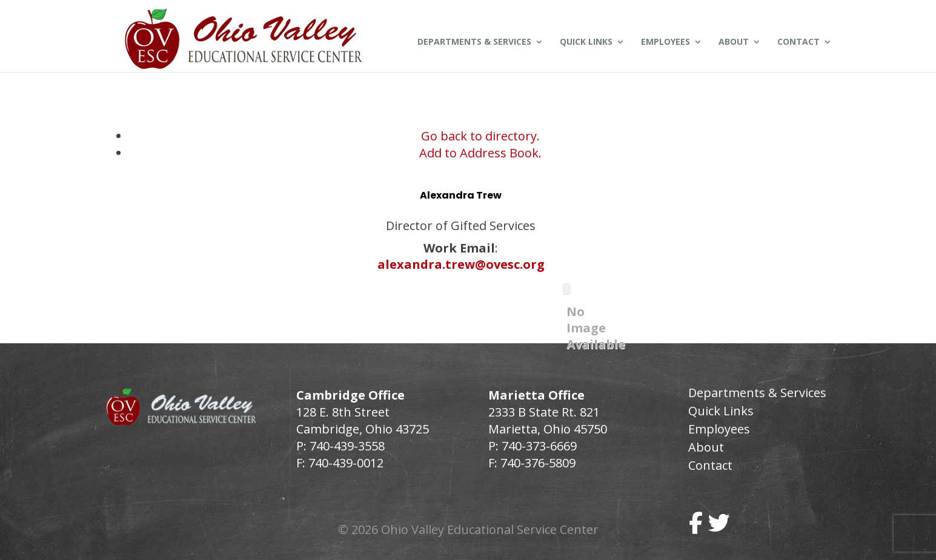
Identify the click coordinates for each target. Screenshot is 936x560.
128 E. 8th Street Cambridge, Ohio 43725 (363, 420)
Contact (798, 42)
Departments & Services (474, 42)
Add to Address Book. (480, 153)
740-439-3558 (346, 446)
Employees (665, 42)
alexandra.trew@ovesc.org (461, 264)
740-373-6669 (539, 446)
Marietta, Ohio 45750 (548, 429)
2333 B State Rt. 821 (544, 412)
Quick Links (586, 42)
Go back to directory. (480, 136)
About (734, 42)
